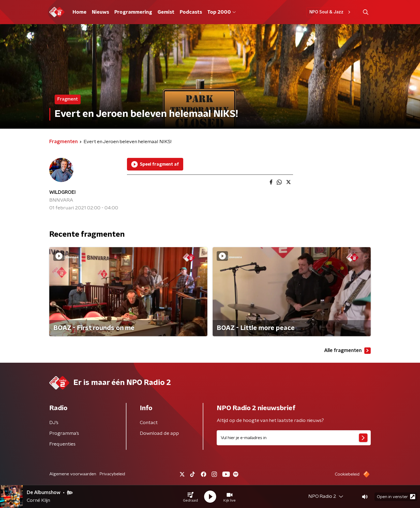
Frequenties (62, 444)
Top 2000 (222, 12)
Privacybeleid (112, 474)
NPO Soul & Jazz (331, 12)
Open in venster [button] (396, 497)
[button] (190, 497)
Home (80, 12)
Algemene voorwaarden (73, 474)
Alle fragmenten (347, 351)
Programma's (64, 433)
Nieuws (100, 12)
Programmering (133, 12)
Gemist (166, 12)
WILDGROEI (62, 192)
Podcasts (191, 12)
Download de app (159, 433)
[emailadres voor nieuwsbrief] (294, 438)
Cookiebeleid (347, 474)
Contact (149, 423)
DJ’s (54, 423)
